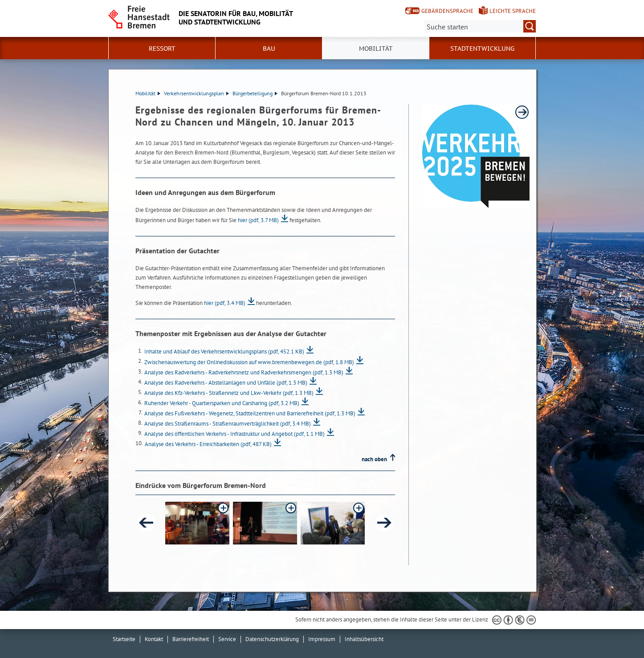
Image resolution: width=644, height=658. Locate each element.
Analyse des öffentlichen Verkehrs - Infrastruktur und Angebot (234, 434)
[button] (197, 523)
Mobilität (148, 93)
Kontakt (154, 639)
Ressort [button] (162, 49)
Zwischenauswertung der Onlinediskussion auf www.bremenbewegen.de (249, 362)
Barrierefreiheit (191, 639)
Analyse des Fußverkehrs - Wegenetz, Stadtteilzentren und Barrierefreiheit (250, 413)
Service (227, 639)
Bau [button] (269, 49)
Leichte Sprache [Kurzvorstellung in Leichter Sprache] (513, 11)
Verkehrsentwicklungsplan (196, 93)
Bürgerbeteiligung (255, 93)
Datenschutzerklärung (272, 639)
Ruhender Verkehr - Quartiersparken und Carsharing (222, 403)
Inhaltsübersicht (364, 639)
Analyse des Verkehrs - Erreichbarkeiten (208, 444)
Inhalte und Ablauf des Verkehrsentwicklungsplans (224, 351)
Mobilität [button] (376, 49)
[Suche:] (480, 26)
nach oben (374, 459)
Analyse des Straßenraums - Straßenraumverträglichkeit (228, 424)
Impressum (322, 639)
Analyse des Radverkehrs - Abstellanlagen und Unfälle (226, 383)
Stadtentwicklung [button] (482, 49)
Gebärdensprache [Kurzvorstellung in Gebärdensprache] (447, 11)
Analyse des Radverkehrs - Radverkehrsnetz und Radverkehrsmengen (244, 372)
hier (258, 220)
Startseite (124, 639)
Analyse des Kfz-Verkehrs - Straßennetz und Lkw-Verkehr (229, 393)
